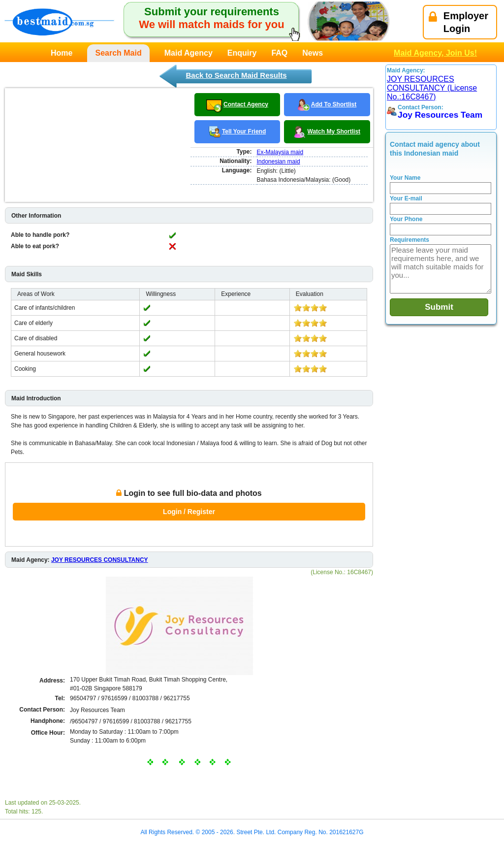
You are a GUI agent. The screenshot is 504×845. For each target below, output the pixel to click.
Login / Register (189, 512)
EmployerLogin (458, 22)
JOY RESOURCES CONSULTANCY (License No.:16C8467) (432, 88)
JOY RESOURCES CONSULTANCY (100, 560)
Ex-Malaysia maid (280, 152)
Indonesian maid (279, 162)
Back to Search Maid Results (236, 75)
